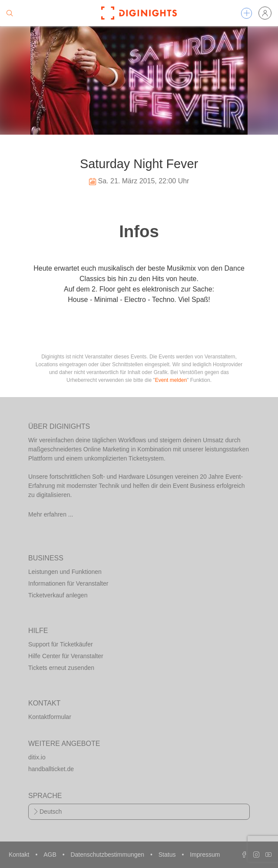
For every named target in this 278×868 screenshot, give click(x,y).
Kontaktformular (50, 717)
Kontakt (20, 855)
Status (168, 855)
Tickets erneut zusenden (61, 668)
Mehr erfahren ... (51, 514)
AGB (51, 855)
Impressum (205, 855)
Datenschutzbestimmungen (108, 855)
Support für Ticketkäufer (61, 644)
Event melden (171, 380)
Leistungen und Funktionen (65, 572)
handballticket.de (51, 769)
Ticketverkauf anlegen (58, 595)
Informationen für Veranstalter (68, 583)
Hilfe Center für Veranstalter (66, 656)
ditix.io (37, 757)
